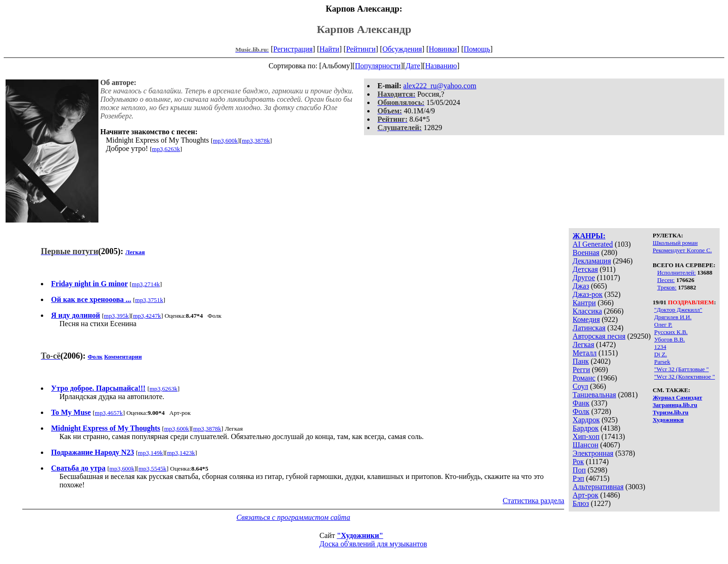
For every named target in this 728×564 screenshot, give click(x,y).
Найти (329, 49)
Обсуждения (402, 49)
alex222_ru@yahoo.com (440, 86)
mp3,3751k (149, 300)
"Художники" (360, 535)
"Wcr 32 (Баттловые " (682, 369)
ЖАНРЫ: (589, 236)
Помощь (477, 49)
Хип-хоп (586, 436)
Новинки (443, 49)
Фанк (581, 403)
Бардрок (585, 428)
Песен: (666, 280)
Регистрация (293, 49)
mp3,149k (150, 453)
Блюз (581, 503)
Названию (441, 66)
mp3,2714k (146, 284)
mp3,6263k (166, 149)
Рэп (578, 478)
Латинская (589, 328)
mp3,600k (225, 141)
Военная (586, 252)
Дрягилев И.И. (673, 317)
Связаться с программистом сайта (293, 517)
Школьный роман (675, 243)
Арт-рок (585, 495)
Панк (581, 361)
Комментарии (123, 357)
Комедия (586, 319)
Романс (584, 378)
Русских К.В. (671, 332)
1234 (660, 347)
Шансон (585, 445)
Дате (413, 66)
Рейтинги (361, 49)
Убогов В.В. (669, 339)
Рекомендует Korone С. (682, 250)
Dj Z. (660, 354)
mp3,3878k (256, 141)
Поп (579, 470)
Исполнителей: (676, 272)
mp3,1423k (181, 453)
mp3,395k (117, 316)
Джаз (581, 286)
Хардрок (586, 420)
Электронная (593, 453)
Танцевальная (594, 395)
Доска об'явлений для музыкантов (373, 544)
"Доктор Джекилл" (678, 310)
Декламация (592, 261)
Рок (578, 462)
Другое (584, 278)
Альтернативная (598, 487)
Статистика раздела (534, 501)
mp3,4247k (147, 316)
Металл (585, 353)
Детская (585, 269)
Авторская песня (599, 336)
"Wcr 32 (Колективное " (685, 377)
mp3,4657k (109, 413)
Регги (581, 370)
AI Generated (593, 244)
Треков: (667, 287)
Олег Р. (663, 325)
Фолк (581, 411)
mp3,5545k (152, 469)
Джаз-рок (588, 294)
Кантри (584, 303)
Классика (587, 311)
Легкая (583, 344)
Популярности (377, 66)
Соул (580, 386)
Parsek (662, 362)
